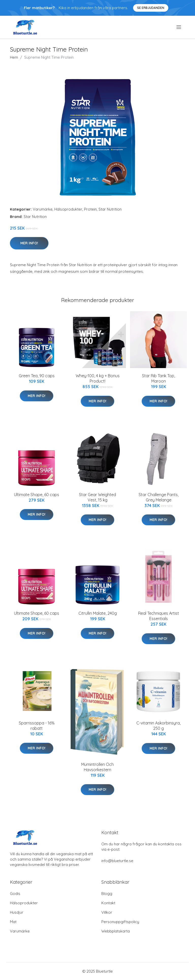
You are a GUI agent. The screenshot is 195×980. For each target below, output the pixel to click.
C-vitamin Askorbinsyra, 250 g (158, 726)
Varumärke (43, 209)
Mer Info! (29, 243)
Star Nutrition (110, 209)
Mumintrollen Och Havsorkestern (97, 767)
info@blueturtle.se (117, 861)
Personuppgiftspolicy (120, 922)
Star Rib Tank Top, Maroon (158, 378)
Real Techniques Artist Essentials (159, 616)
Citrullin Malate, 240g (98, 613)
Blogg (107, 894)
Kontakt (108, 903)
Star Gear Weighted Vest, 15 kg (97, 497)
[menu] (179, 27)
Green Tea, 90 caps (37, 376)
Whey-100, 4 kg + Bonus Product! (98, 378)
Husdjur (17, 912)
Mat (13, 922)
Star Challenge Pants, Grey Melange (159, 497)
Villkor (107, 912)
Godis (15, 894)
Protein (90, 209)
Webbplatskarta (116, 931)
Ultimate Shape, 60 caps (37, 495)
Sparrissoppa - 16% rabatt (37, 726)
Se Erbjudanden (151, 8)
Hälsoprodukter (68, 209)
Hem (14, 57)
